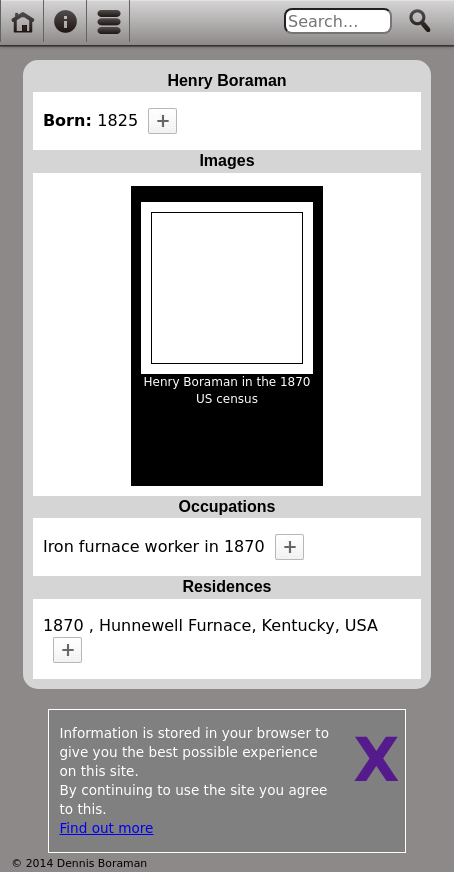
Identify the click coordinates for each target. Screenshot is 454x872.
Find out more (106, 828)
